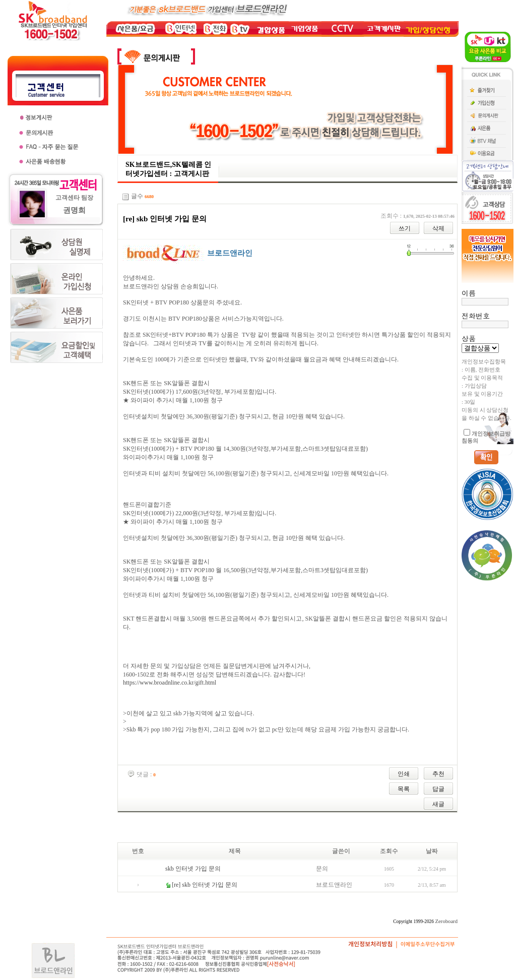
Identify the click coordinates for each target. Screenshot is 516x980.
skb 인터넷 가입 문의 (193, 869)
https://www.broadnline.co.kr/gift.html (170, 683)
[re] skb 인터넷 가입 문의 (205, 885)
